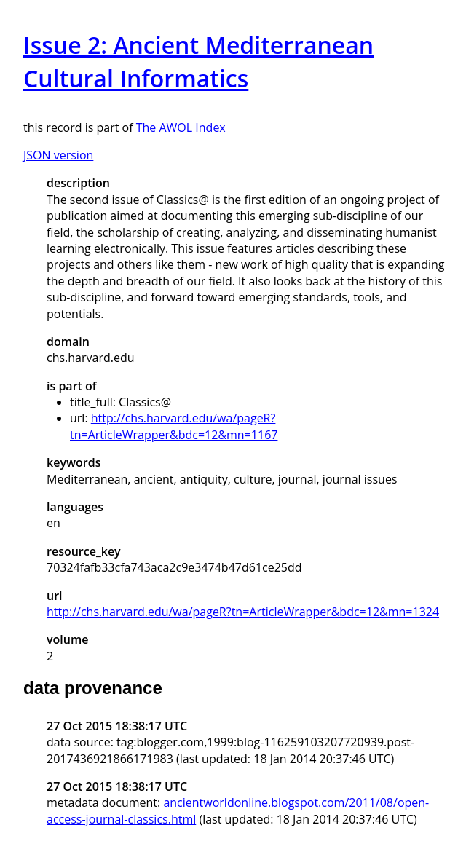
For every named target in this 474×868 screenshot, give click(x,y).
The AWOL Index (181, 127)
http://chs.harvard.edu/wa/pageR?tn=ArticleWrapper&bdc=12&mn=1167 (174, 426)
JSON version (58, 155)
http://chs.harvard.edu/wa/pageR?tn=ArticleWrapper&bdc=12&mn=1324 (243, 612)
